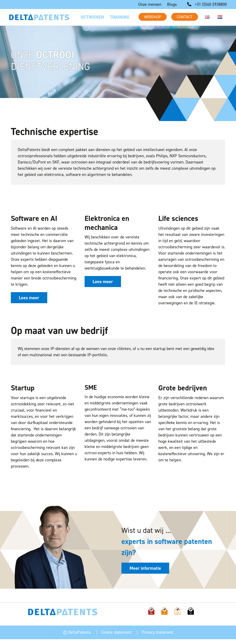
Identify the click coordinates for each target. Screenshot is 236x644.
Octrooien (92, 17)
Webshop (153, 17)
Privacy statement (158, 628)
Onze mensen (150, 4)
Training (119, 17)
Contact (185, 17)
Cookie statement (116, 628)
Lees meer (29, 298)
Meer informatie (145, 568)
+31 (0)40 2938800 (207, 4)
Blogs (172, 4)
